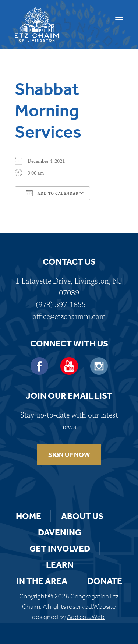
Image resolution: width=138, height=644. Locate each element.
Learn (60, 565)
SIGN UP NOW (69, 455)
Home (29, 516)
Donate (105, 581)
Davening (60, 532)
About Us (82, 516)
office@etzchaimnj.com (69, 316)
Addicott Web (86, 617)
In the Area (42, 581)
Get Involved (60, 549)
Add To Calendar (52, 193)
